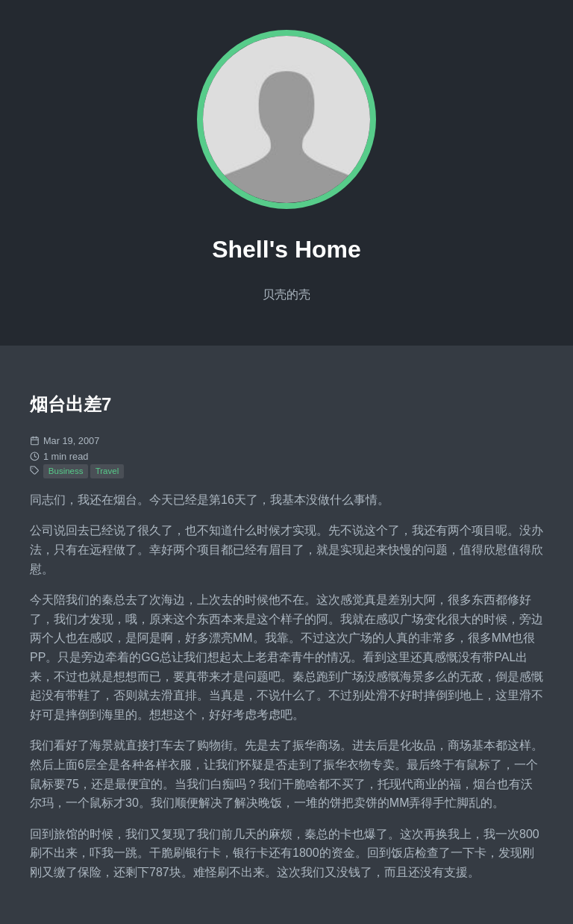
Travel (107, 471)
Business (66, 471)
